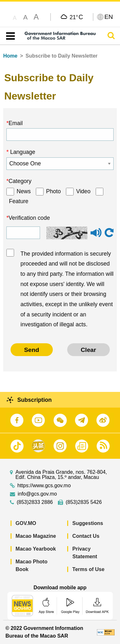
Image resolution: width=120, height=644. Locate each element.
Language (22, 152)
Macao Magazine (36, 536)
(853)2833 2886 (35, 502)
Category (20, 181)
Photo (53, 191)
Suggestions (88, 523)
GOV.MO (26, 523)
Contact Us (86, 536)
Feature (19, 201)
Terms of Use (88, 569)
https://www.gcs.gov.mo (44, 486)
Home (10, 56)
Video (83, 191)
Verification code (29, 218)
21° (76, 17)
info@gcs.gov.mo (37, 494)
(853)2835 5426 (84, 502)
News (24, 191)
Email (16, 123)
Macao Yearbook (36, 549)
